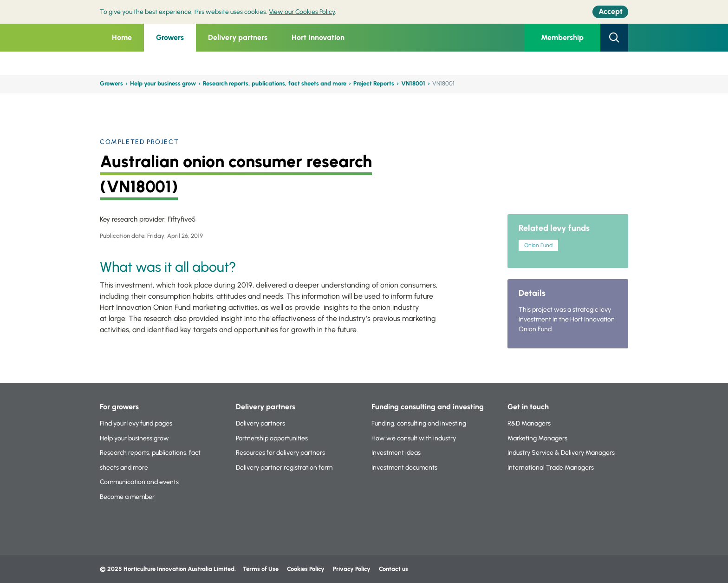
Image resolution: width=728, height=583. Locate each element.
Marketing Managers (537, 438)
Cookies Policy (306, 569)
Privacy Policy (352, 569)
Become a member (127, 497)
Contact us (393, 569)
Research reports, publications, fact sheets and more (275, 83)
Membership (562, 37)
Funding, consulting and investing (419, 423)
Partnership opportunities (272, 438)
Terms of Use (261, 569)
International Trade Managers (551, 468)
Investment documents (404, 468)
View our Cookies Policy (302, 12)
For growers (119, 407)
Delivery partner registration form (284, 468)
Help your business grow (163, 83)
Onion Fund (538, 245)
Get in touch (528, 407)
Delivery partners (238, 37)
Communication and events (139, 482)
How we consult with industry (414, 438)
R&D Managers (529, 423)
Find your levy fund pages (136, 423)
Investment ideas (396, 453)
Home (122, 37)
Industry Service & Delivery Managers (561, 453)
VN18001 (413, 83)
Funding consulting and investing (428, 407)
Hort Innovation (318, 37)
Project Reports (374, 83)
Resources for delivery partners (280, 453)
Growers (170, 37)
